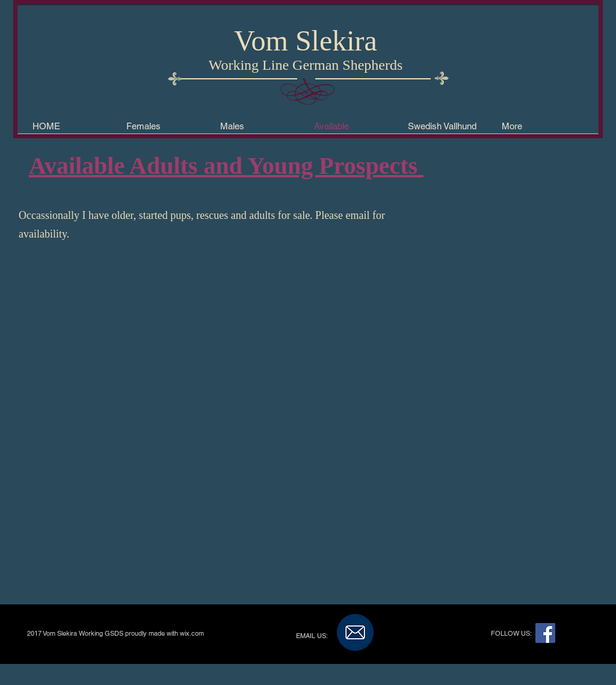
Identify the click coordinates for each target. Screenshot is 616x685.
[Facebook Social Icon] (545, 633)
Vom (261, 41)
